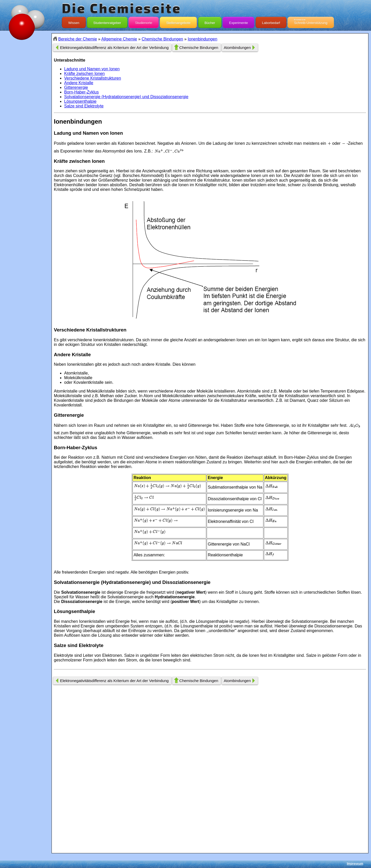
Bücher (210, 22)
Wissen (74, 22)
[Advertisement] (26, 125)
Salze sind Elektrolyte (84, 106)
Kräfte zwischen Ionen (84, 74)
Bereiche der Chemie (78, 39)
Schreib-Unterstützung (311, 22)
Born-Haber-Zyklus (81, 92)
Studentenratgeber (107, 22)
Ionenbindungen (203, 39)
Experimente (238, 22)
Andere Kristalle (79, 83)
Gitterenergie (76, 87)
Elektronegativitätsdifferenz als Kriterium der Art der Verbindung (114, 48)
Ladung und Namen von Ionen (92, 69)
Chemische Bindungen (162, 39)
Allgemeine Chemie (119, 39)
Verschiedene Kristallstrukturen (93, 78)
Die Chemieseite (121, 8)
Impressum (355, 864)
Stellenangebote (178, 22)
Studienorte (144, 22)
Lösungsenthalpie (80, 101)
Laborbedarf (271, 22)
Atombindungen (237, 48)
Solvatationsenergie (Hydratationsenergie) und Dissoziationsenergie (126, 97)
